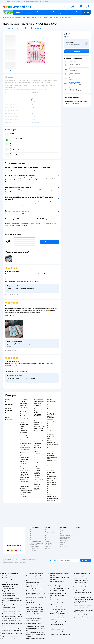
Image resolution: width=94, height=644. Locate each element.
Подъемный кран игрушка (25, 475)
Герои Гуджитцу (24, 418)
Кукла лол (50, 466)
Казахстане (18, 563)
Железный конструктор (37, 489)
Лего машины (51, 411)
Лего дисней (51, 422)
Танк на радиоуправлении (25, 467)
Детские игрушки (15, 17)
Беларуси (24, 563)
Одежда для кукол (52, 476)
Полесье (22, 401)
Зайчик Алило (24, 416)
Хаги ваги (36, 434)
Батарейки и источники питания (49, 17)
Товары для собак (80, 534)
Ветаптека (78, 540)
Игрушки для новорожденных (38, 422)
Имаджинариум (51, 428)
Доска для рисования (53, 432)
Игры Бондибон (51, 451)
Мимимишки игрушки (39, 440)
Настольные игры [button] (10, 415)
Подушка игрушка (52, 496)
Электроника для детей (30, 17)
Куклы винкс (51, 480)
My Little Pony (24, 412)
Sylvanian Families (25, 404)
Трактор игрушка (24, 478)
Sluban (49, 405)
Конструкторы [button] (10, 413)
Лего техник (37, 464)
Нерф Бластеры (24, 430)
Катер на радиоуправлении (25, 486)
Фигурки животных (39, 428)
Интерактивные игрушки (38, 412)
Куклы (49, 468)
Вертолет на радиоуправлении (25, 457)
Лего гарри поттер (38, 462)
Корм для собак (79, 536)
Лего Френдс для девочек (52, 402)
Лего (35, 450)
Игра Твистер (51, 436)
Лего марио (37, 476)
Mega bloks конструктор (51, 417)
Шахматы (50, 440)
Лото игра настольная (53, 464)
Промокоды (33, 538)
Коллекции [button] (9, 410)
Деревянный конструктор (37, 484)
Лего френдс (37, 470)
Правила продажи (34, 536)
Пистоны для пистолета (24, 441)
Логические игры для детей (53, 445)
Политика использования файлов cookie (36, 544)
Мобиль (22, 495)
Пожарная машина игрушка (25, 482)
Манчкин (50, 426)
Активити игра (51, 438)
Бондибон (23, 428)
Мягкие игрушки (51, 485)
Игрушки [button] (8, 408)
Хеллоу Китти (37, 447)
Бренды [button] (8, 399)
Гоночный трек (24, 459)
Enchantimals (24, 399)
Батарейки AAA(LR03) (68, 17)
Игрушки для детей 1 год (39, 431)
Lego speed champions (39, 494)
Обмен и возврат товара (36, 534)
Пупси (22, 426)
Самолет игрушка (25, 470)
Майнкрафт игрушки (39, 409)
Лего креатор (37, 492)
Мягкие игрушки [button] (10, 420)
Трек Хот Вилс (24, 461)
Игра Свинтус (51, 455)
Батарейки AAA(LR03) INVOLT (12, 20)
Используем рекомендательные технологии (14, 561)
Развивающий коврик (39, 419)
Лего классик (51, 420)
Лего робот (37, 486)
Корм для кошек (80, 532)
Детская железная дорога (25, 453)
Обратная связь (34, 548)
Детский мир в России (9, 563)
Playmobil (23, 422)
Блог (62, 544)
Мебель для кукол (52, 483)
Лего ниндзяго (37, 452)
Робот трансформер (39, 401)
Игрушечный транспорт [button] (9, 405)
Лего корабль (37, 498)
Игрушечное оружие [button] (11, 402)
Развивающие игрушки (26, 490)
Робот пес (36, 424)
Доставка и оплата (35, 530)
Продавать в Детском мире (37, 532)
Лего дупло (37, 466)
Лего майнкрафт (38, 456)
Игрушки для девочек (26, 492)
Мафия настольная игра (52, 458)
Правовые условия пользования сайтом (25, 559)
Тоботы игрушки (24, 406)
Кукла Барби (51, 470)
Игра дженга (50, 434)
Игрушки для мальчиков (23, 497)
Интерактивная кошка (53, 498)
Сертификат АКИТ (35, 546)
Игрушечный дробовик (24, 433)
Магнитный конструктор (37, 473)
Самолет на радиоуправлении (25, 464)
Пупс (49, 474)
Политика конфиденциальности (35, 541)
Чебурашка (37, 445)
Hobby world (51, 430)
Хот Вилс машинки (25, 447)
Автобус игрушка (25, 480)
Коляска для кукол (52, 478)
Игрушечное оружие (25, 443)
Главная (5, 17)
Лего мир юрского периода (38, 480)
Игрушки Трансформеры (38, 443)
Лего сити (36, 458)
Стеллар (22, 410)
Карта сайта (33, 550)
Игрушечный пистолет (26, 436)
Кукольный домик (52, 472)
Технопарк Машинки (25, 414)
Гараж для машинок (25, 472)
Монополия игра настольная (52, 461)
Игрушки (23, 488)
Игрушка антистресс (39, 399)
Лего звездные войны (39, 460)
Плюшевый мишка (52, 487)
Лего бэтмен (37, 438)
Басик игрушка (51, 489)
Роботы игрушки (38, 404)
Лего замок (50, 407)
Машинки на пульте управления (25, 450)
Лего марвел (37, 468)
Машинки (23, 445)
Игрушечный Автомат (26, 438)
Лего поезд (37, 478)
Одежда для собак (80, 538)
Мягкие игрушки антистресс (51, 493)
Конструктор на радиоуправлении (52, 414)
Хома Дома (23, 420)
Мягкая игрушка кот (52, 491)
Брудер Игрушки (25, 424)
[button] (86, 12)
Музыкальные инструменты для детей (38, 416)
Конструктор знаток (39, 496)
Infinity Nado (24, 408)
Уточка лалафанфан (39, 436)
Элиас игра (50, 453)
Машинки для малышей (37, 406)
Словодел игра (51, 442)
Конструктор (37, 454)
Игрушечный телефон (39, 426)
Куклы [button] (7, 417)
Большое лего (51, 409)
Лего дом (50, 399)
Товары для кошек (80, 530)
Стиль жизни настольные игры (52, 448)
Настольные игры (52, 424)
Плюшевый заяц (51, 500)
